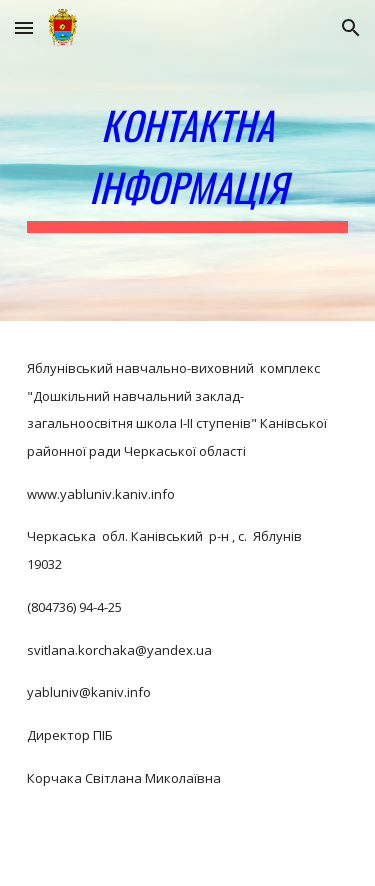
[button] (24, 27)
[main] (188, 160)
